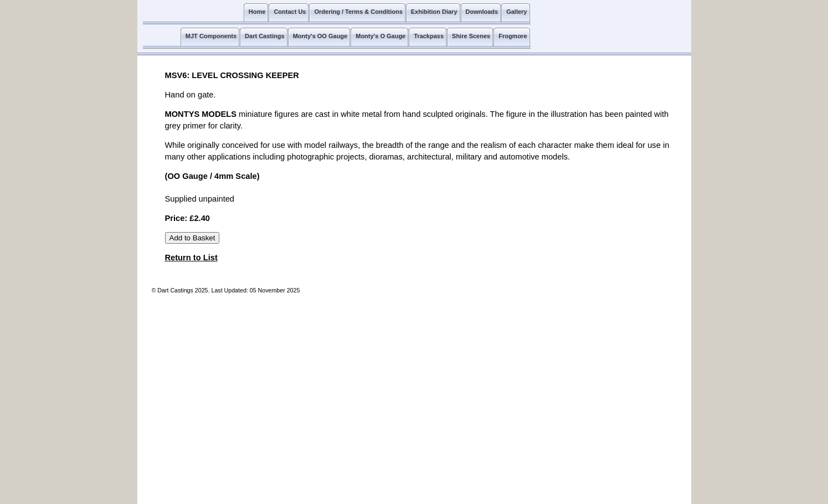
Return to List (191, 258)
